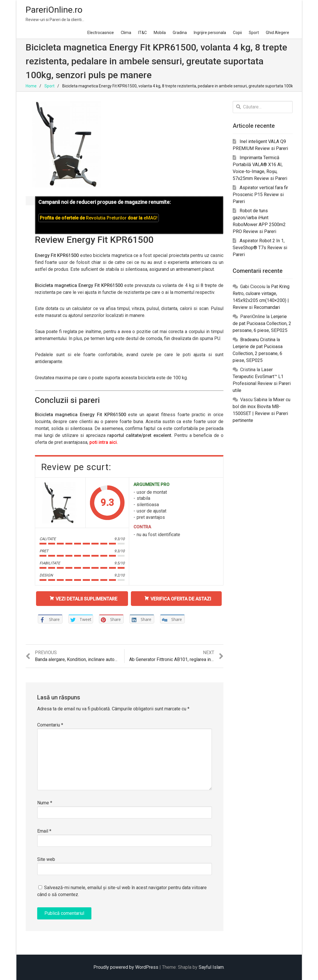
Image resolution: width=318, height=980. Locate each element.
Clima (126, 33)
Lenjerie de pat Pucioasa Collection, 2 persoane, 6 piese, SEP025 (262, 323)
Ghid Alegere (277, 33)
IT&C (142, 33)
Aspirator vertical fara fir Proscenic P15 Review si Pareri (260, 195)
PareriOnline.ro (54, 10)
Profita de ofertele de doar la (99, 218)
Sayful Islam (211, 967)
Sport (254, 33)
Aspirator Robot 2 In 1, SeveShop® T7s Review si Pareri (260, 248)
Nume (45, 803)
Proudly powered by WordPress (126, 967)
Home (31, 86)
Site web (46, 859)
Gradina (180, 33)
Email (44, 831)
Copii (237, 33)
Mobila (160, 33)
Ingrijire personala (210, 33)
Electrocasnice (101, 33)
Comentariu (50, 725)
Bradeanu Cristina (258, 340)
